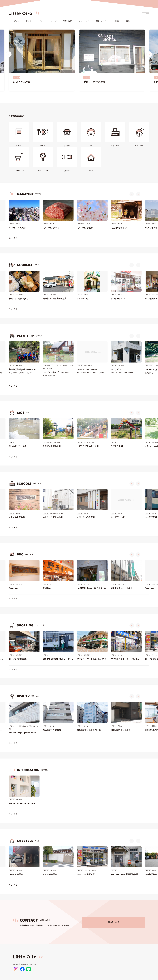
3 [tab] (30, 96)
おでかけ (41, 21)
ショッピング (84, 21)
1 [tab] (12, 96)
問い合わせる (114, 922)
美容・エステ (101, 21)
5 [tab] (48, 96)
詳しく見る (13, 238)
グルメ (28, 21)
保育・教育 (67, 21)
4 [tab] (39, 96)
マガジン (16, 21)
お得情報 (116, 21)
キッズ (54, 21)
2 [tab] (21, 96)
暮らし (129, 21)
